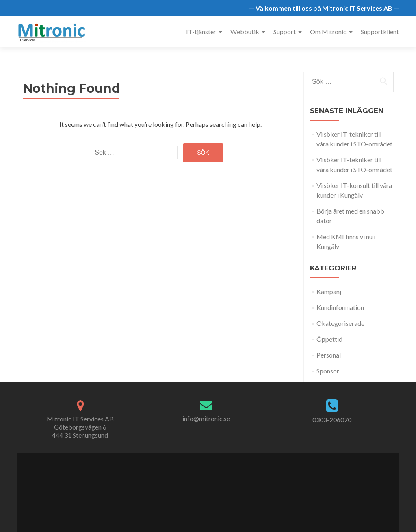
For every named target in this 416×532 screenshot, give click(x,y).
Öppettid (329, 339)
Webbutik (245, 32)
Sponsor (328, 371)
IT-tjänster (201, 32)
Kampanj (329, 291)
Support (285, 32)
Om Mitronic (328, 32)
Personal (329, 355)
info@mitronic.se (206, 418)
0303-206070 (332, 420)
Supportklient (380, 32)
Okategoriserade (340, 323)
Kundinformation (340, 307)
